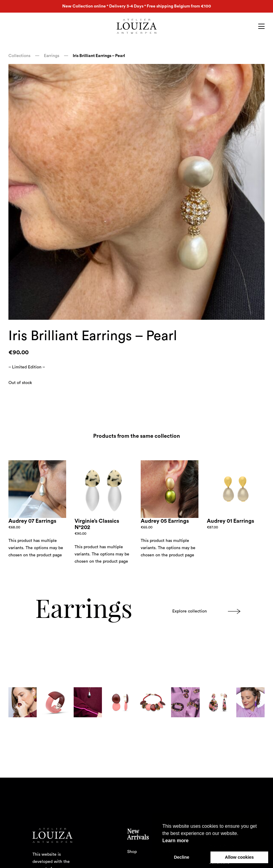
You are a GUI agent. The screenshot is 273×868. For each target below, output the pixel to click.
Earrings (52, 56)
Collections (20, 56)
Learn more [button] (175, 841)
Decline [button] (181, 857)
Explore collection (206, 611)
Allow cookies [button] (239, 857)
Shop (132, 852)
